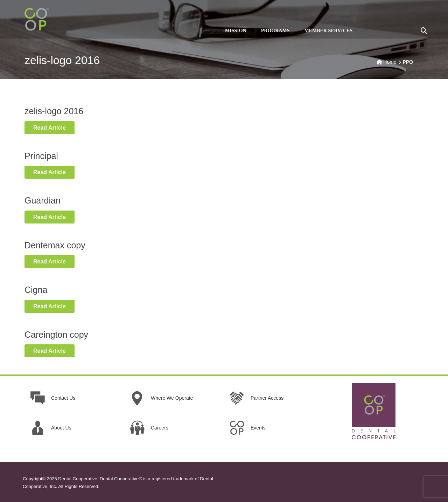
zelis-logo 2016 (54, 111)
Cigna (36, 290)
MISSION (236, 31)
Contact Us (63, 398)
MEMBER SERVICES (328, 31)
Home (390, 62)
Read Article (54, 127)
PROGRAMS (275, 31)
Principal (41, 156)
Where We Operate (172, 398)
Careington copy (56, 335)
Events (258, 428)
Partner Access (267, 398)
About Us (61, 428)
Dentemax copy (55, 245)
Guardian (43, 200)
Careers (160, 428)
